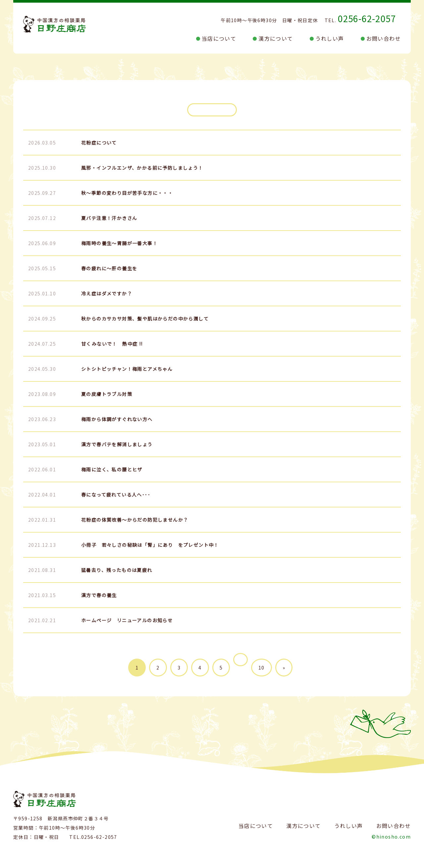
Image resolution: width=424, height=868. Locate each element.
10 (262, 668)
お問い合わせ (384, 38)
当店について (219, 38)
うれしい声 (330, 38)
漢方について (276, 38)
